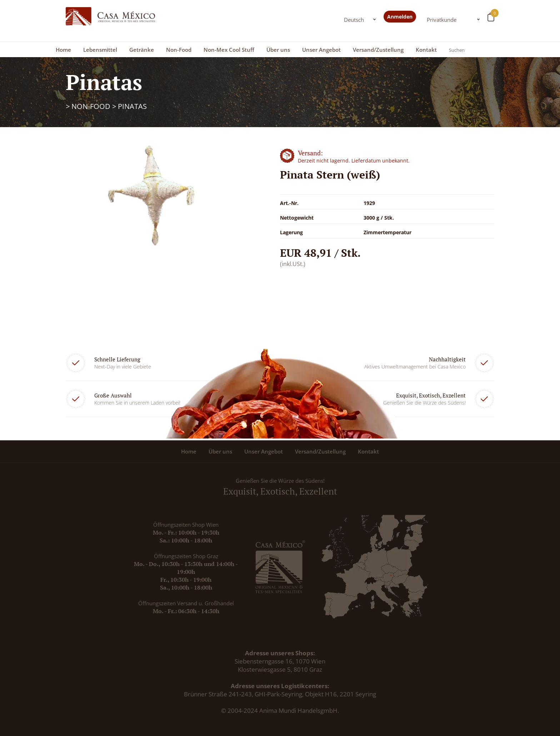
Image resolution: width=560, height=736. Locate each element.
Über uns (278, 50)
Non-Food (179, 50)
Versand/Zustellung (378, 50)
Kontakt (426, 50)
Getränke (142, 50)
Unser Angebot (321, 50)
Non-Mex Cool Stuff (229, 50)
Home (63, 50)
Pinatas (132, 106)
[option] (151, 195)
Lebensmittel (100, 50)
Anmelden (400, 17)
